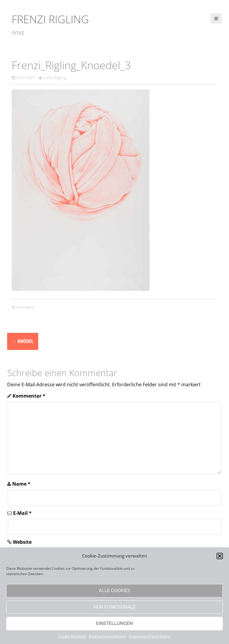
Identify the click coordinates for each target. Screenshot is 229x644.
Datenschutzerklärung (107, 636)
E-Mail (22, 513)
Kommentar (29, 396)
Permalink (25, 307)
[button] (220, 556)
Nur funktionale (114, 607)
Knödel (23, 341)
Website (22, 542)
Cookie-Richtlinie (72, 636)
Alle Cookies (115, 591)
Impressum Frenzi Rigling (150, 636)
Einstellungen (114, 623)
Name (21, 484)
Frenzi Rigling (50, 19)
